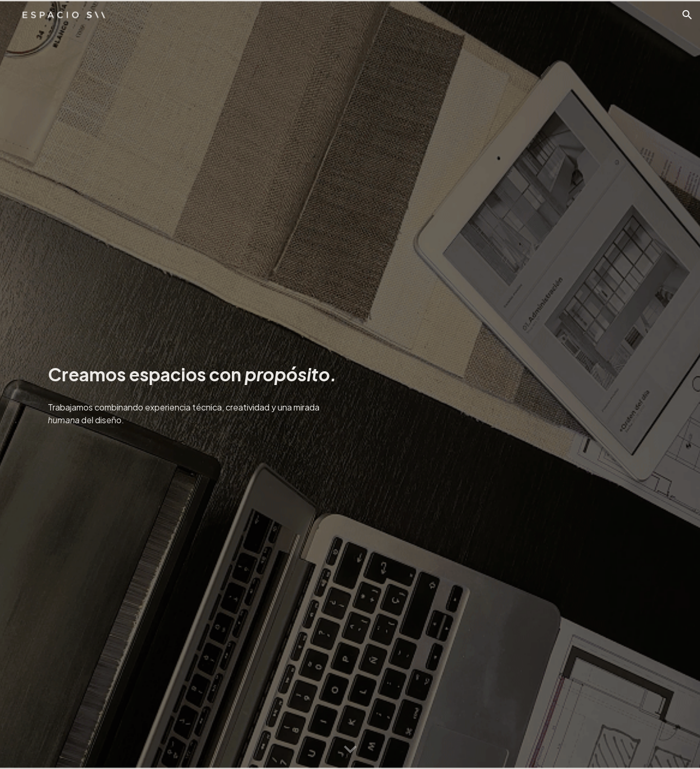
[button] (687, 15)
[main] (193, 372)
